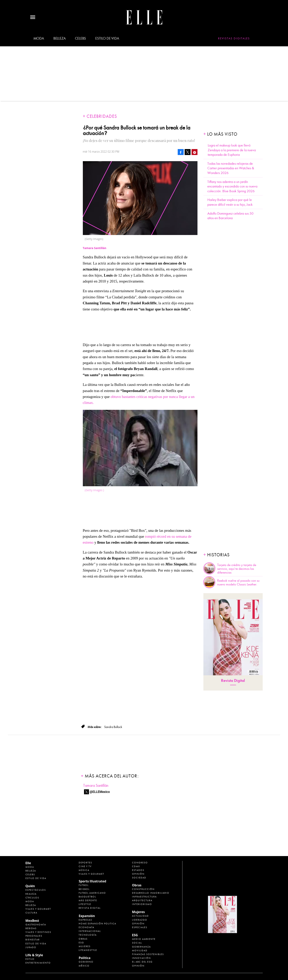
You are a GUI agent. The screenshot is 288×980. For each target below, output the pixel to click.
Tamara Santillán (96, 785)
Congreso (140, 863)
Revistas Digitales (234, 38)
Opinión (138, 874)
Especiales (140, 927)
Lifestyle (85, 904)
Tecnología (88, 935)
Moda (39, 38)
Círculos (32, 898)
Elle (28, 863)
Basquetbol (87, 897)
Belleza (60, 38)
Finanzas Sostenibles (148, 954)
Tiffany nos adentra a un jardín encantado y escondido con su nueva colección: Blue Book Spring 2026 (232, 186)
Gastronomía (36, 925)
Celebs (80, 38)
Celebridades (102, 116)
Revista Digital (233, 681)
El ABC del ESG (142, 962)
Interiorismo (142, 904)
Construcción (143, 889)
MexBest (32, 921)
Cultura (31, 913)
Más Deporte (88, 900)
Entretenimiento (38, 963)
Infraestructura (144, 897)
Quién (30, 886)
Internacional (90, 931)
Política (85, 958)
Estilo (30, 959)
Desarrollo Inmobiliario (151, 893)
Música (84, 870)
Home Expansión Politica (97, 924)
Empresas (85, 920)
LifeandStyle (88, 950)
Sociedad (139, 878)
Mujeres (85, 946)
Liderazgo (140, 920)
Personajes (34, 936)
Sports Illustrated (92, 881)
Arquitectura (142, 900)
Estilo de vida (107, 38)
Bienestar (33, 940)
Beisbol (84, 889)
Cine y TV (85, 866)
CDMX (136, 866)
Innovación (141, 958)
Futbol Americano (92, 893)
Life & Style (34, 955)
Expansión (87, 916)
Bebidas (31, 928)
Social (137, 943)
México (84, 966)
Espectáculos (36, 890)
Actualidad (140, 916)
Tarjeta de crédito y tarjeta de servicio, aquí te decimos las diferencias (237, 569)
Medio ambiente (144, 939)
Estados (138, 870)
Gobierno (86, 962)
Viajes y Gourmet (38, 909)
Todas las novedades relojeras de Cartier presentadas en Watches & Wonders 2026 (231, 168)
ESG (81, 943)
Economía (86, 927)
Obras (83, 939)
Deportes (85, 863)
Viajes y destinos (38, 932)
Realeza (31, 894)
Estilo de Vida (36, 944)
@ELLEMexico (100, 792)
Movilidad (140, 951)
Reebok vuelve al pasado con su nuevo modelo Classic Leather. (238, 583)
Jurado (31, 947)
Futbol (84, 885)
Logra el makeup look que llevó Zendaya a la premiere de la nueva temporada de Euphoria (232, 150)
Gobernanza (141, 947)
